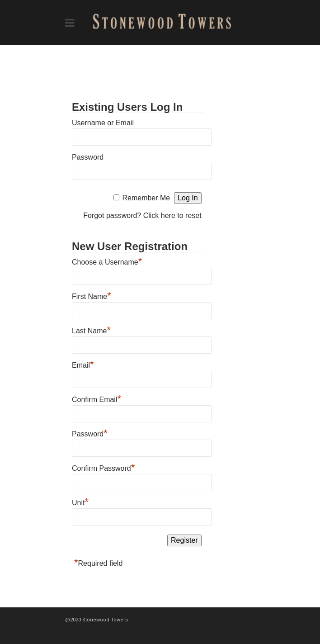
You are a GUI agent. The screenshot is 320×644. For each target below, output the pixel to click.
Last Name (91, 330)
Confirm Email (96, 398)
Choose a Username (107, 261)
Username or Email (103, 123)
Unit (80, 502)
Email (83, 364)
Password (88, 157)
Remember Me (146, 198)
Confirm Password (103, 467)
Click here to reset (172, 215)
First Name (92, 295)
